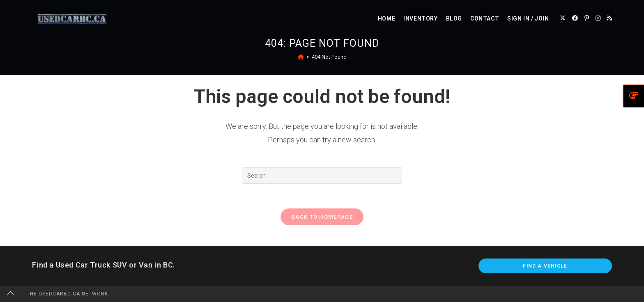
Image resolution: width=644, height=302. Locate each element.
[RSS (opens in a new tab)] (609, 18)
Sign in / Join (528, 18)
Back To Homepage (322, 217)
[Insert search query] (322, 176)
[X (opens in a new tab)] (563, 18)
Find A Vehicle (545, 266)
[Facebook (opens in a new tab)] (575, 18)
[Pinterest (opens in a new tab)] (587, 18)
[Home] (301, 57)
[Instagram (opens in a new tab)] (598, 18)
